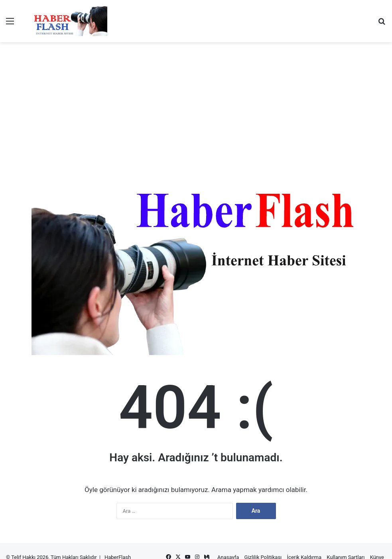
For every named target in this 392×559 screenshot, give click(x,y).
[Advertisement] (196, 68)
